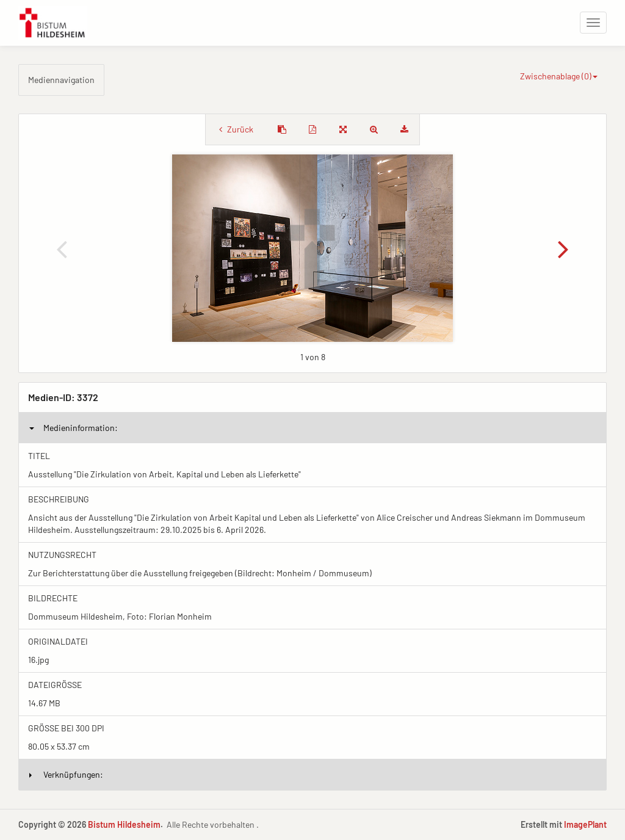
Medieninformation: (74, 428)
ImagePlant (585, 824)
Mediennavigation (61, 80)
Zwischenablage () (559, 76)
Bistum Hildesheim (124, 824)
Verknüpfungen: (66, 774)
